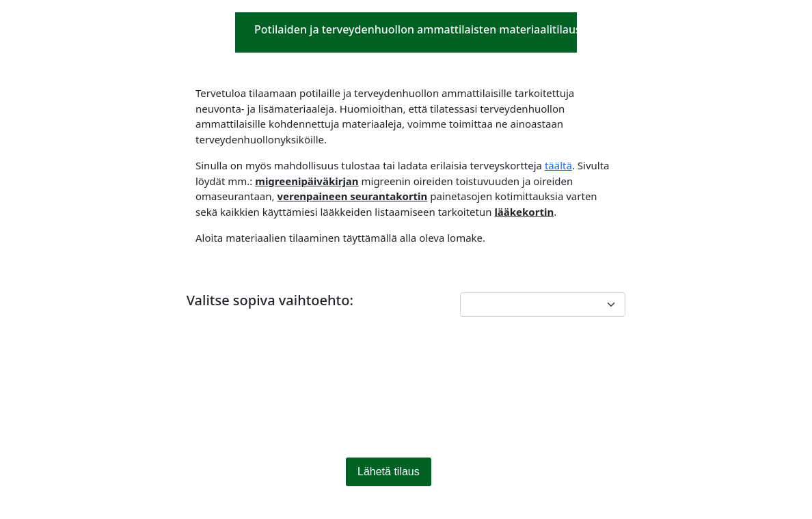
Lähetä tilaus (389, 472)
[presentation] (290, 398)
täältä (558, 165)
